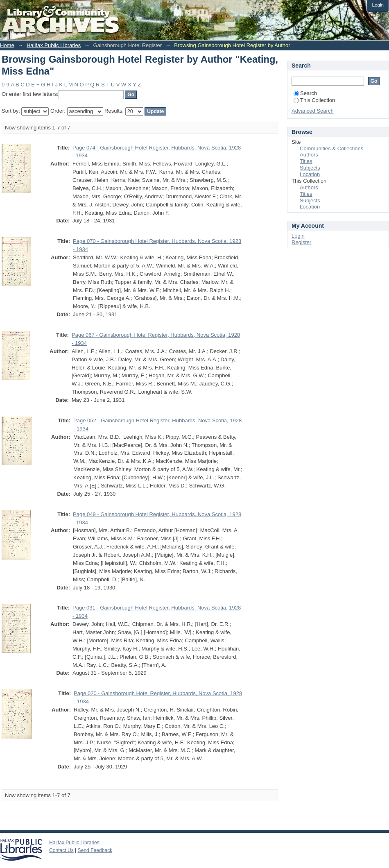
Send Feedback (95, 850)
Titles (306, 161)
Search (305, 93)
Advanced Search (313, 111)
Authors (309, 155)
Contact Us (61, 850)
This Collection (314, 100)
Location (310, 174)
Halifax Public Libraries (54, 45)
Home (7, 45)
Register (301, 242)
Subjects (310, 168)
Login (378, 5)
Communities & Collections (331, 148)
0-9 (6, 85)
